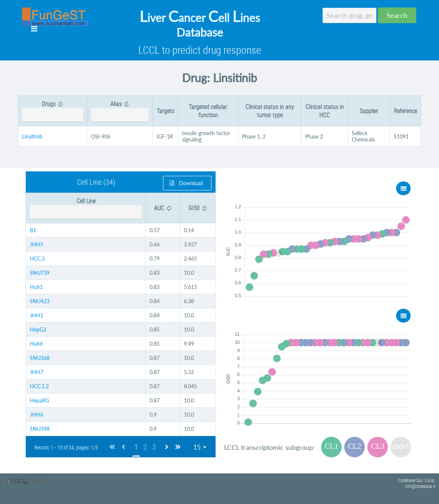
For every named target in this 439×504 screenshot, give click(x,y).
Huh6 (36, 344)
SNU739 (40, 273)
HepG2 (38, 329)
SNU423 (40, 301)
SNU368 (40, 358)
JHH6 (37, 415)
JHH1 (37, 315)
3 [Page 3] (154, 447)
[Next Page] (167, 447)
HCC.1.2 (39, 386)
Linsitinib (32, 136)
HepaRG (40, 400)
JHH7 (37, 372)
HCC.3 (37, 259)
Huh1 (36, 287)
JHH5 (37, 244)
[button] (397, 15)
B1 (33, 230)
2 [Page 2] (145, 447)
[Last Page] (178, 447)
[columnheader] (53, 111)
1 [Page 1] (136, 447)
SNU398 (40, 429)
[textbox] (349, 15)
